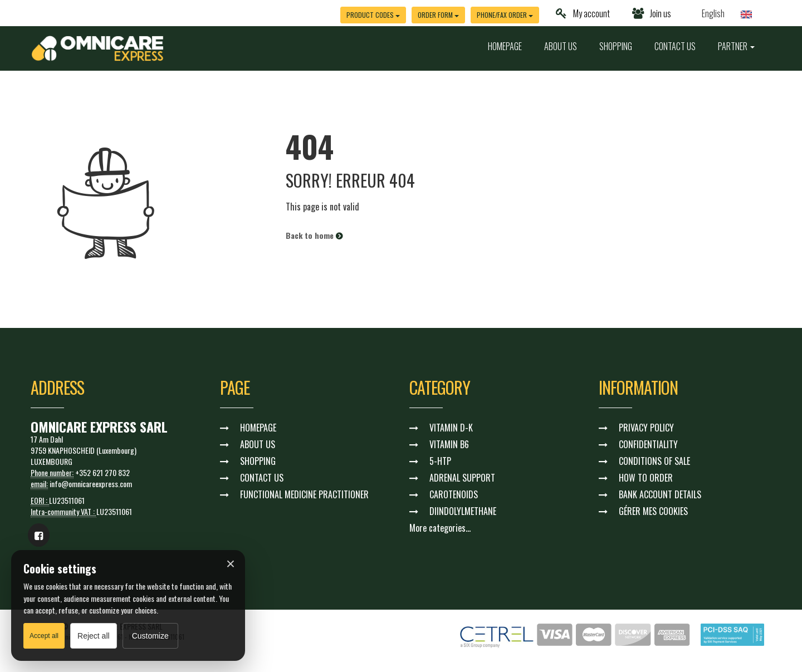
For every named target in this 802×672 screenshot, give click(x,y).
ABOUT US (561, 46)
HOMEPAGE (505, 46)
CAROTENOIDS (454, 494)
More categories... (440, 528)
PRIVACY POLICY (646, 428)
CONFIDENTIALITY (648, 444)
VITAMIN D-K (451, 428)
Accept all (44, 636)
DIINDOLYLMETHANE (463, 511)
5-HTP (440, 461)
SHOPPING (616, 46)
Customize (150, 636)
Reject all (94, 636)
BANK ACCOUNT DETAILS (660, 494)
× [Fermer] (231, 564)
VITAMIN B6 (449, 444)
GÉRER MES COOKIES (653, 511)
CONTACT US (675, 46)
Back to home (314, 235)
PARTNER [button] (736, 46)
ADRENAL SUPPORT (462, 478)
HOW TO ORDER (646, 478)
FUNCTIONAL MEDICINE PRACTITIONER (304, 494)
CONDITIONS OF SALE (654, 461)
